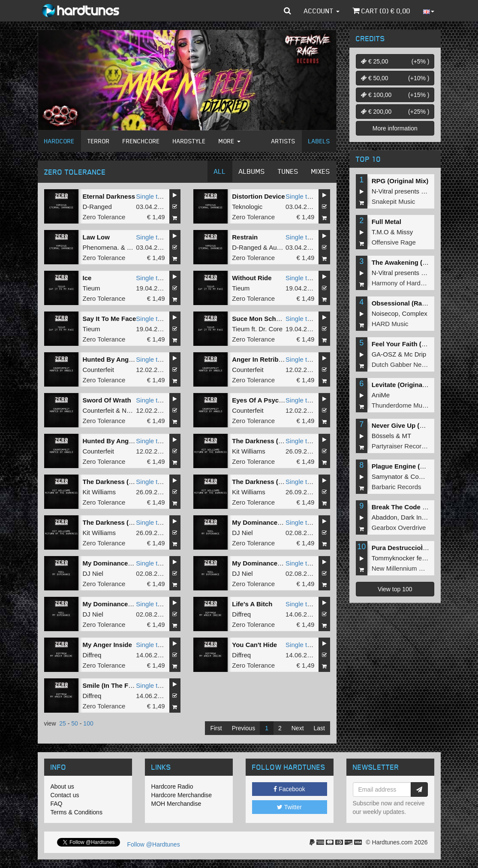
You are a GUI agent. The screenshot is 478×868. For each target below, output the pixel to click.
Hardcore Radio (172, 786)
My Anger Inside (107, 645)
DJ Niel (242, 533)
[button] (287, 11)
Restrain (245, 237)
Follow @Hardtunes (154, 844)
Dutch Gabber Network (404, 364)
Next (298, 728)
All (220, 171)
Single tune (152, 196)
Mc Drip (415, 354)
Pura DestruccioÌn (402, 548)
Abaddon (385, 517)
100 (88, 723)
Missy (405, 232)
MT (407, 436)
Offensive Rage (394, 242)
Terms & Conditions (77, 812)
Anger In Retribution (263, 359)
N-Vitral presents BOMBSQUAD (417, 191)
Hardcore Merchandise (182, 795)
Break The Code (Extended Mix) (420, 507)
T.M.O (380, 232)
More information (395, 128)
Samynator (387, 476)
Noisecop (385, 313)
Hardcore (59, 141)
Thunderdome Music (401, 405)
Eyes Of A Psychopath (266, 400)
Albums (252, 171)
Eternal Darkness (109, 196)
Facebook (289, 789)
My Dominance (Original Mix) (276, 522)
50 (75, 723)
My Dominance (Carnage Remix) (281, 563)
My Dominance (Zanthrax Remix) (133, 563)
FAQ (57, 804)
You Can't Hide (254, 645)
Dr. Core (271, 329)
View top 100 (395, 589)
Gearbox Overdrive (399, 528)
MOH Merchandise (176, 804)
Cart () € (381, 11)
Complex (415, 313)
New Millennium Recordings (412, 568)
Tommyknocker (393, 558)
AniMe (381, 395)
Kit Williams (249, 451)
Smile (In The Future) (115, 685)
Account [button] (322, 11)
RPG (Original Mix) (400, 181)
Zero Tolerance (104, 217)
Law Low (96, 237)
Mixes (321, 171)
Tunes (288, 171)
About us (62, 786)
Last (319, 728)
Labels (319, 141)
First (216, 728)
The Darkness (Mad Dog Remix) (280, 441)
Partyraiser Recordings (404, 446)
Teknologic (247, 207)
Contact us (65, 795)
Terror (99, 141)
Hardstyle (189, 141)
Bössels (383, 436)
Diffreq (241, 614)
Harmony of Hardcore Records (415, 283)
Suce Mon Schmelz (261, 319)
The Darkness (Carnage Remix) (130, 482)
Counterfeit (98, 370)
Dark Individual (422, 517)
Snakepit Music (394, 201)
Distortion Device (258, 196)
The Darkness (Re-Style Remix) (280, 482)
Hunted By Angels (110, 441)
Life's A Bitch (252, 604)
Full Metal (386, 222)
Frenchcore (141, 141)
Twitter (289, 807)
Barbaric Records (397, 487)
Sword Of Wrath (107, 400)
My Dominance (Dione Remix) (128, 604)
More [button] (230, 141)
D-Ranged (97, 207)
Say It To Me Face (110, 319)
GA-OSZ (384, 354)
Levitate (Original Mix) (405, 385)
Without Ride (252, 278)
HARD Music (390, 324)
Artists (283, 141)
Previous (244, 728)
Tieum (92, 288)
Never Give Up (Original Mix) (415, 425)
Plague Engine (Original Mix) (415, 466)
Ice (87, 278)
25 (63, 723)
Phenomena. (101, 247)
